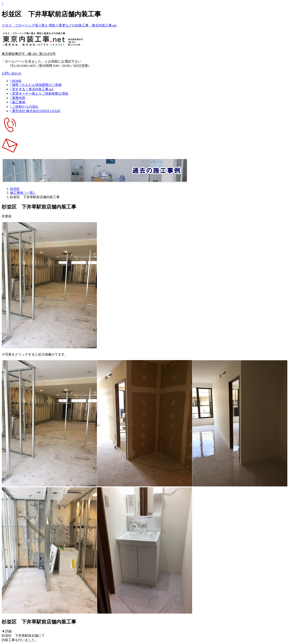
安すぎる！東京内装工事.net (32, 89)
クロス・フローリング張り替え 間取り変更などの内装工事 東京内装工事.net (59, 25)
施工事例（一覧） (23, 193)
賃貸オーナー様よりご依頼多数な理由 (39, 93)
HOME (16, 81)
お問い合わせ (12, 73)
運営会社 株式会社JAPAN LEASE (35, 111)
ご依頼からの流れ (24, 107)
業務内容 (18, 98)
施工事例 (18, 102)
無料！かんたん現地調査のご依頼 (36, 85)
